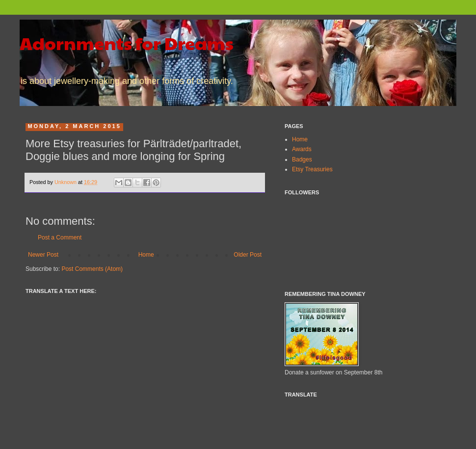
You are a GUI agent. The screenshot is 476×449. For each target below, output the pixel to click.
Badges (302, 159)
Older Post (248, 255)
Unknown (66, 182)
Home (146, 255)
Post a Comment (60, 238)
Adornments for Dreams (127, 43)
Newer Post (43, 255)
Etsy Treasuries (312, 169)
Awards (302, 149)
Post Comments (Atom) (92, 269)
